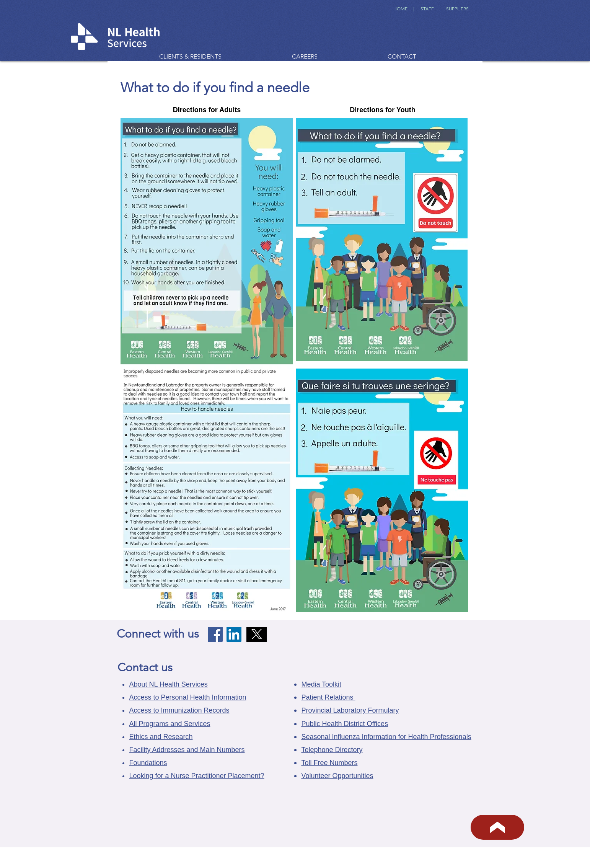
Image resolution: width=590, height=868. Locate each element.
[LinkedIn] (234, 634)
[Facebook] (215, 634)
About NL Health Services (168, 684)
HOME (400, 9)
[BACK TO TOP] (497, 827)
